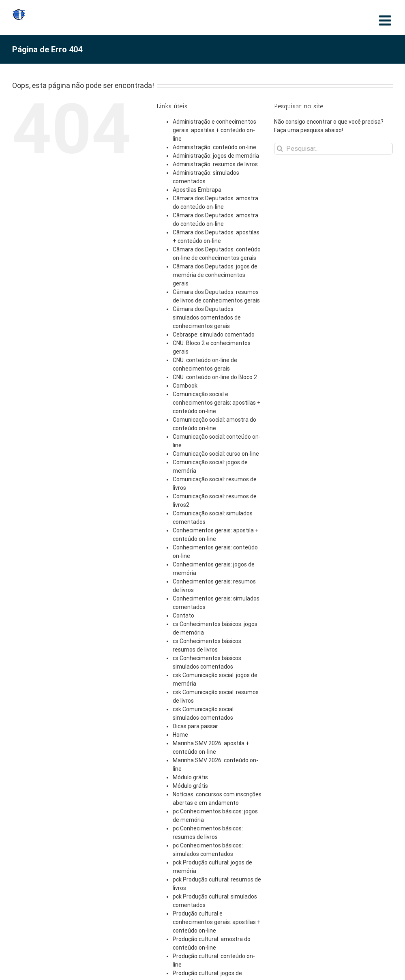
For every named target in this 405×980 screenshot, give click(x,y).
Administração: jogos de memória (216, 156)
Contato (183, 615)
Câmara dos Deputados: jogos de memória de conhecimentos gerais (215, 275)
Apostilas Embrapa (197, 190)
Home (180, 735)
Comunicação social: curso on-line (216, 454)
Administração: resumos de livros (215, 164)
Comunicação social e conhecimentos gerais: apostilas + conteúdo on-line (217, 403)
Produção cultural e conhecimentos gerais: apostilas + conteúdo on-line (217, 922)
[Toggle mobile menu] (386, 20)
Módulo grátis (190, 777)
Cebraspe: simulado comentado (214, 335)
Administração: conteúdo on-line (214, 147)
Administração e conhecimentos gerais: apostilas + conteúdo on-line (214, 130)
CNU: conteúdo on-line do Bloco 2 (215, 377)
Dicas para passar (195, 726)
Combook (185, 386)
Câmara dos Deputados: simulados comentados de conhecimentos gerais (207, 317)
